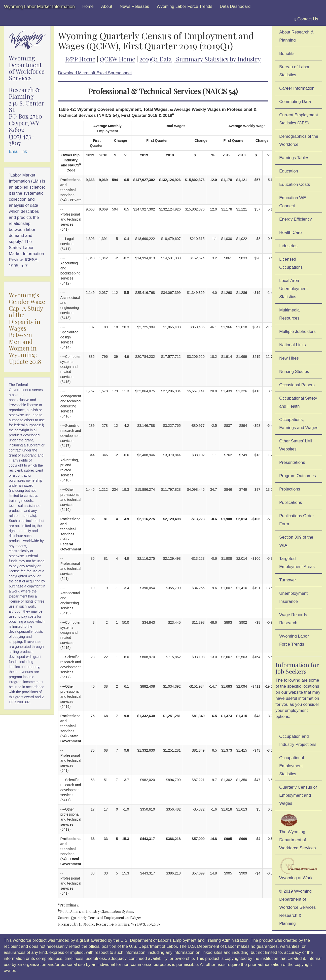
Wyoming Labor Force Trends (184, 6)
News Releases (135, 6)
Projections (290, 489)
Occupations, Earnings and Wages (299, 424)
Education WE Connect (293, 202)
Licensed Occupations (291, 263)
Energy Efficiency (295, 219)
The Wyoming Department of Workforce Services (297, 832)
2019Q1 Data (156, 59)
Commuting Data (295, 102)
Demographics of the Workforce (299, 140)
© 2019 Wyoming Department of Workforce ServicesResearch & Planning (297, 907)
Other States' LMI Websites (296, 445)
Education (289, 171)
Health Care (291, 233)
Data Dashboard (235, 6)
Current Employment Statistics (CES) (299, 119)
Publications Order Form (297, 520)
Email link (18, 151)
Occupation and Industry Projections (298, 740)
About (107, 6)
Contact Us (306, 19)
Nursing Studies (294, 372)
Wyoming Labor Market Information (39, 7)
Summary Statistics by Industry (218, 59)
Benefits (287, 54)
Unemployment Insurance (293, 597)
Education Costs (295, 184)
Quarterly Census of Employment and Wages (298, 795)
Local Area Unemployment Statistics (293, 289)
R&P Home (80, 59)
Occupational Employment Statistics (292, 766)
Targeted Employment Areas (297, 563)
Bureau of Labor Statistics (294, 71)
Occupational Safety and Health (298, 402)
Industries (288, 246)
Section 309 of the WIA (296, 541)
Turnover (288, 580)
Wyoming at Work (299, 869)
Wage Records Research (293, 619)
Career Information (297, 88)
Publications (291, 502)
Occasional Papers (297, 385)
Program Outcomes (297, 476)
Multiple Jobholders (297, 331)
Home (88, 6)
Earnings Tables (294, 158)
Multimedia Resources (289, 314)
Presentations (292, 462)
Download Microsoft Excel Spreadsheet (95, 73)
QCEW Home (117, 59)
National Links (292, 345)
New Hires (289, 358)
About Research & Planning (296, 36)
